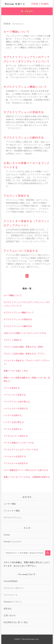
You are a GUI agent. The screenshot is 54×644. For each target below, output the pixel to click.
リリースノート (11, 595)
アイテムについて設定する (21, 251)
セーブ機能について (17, 32)
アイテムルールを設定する (16, 463)
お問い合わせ (10, 615)
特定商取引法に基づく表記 (16, 622)
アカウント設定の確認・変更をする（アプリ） (25, 354)
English (45, 4)
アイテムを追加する (13, 429)
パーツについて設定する (15, 395)
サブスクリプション (13, 518)
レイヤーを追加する (13, 415)
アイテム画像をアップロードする (19, 443)
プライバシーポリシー (14, 588)
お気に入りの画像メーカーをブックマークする (27, 165)
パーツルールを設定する (15, 456)
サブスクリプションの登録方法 (24, 112)
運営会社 (8, 609)
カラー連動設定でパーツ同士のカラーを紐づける (26, 470)
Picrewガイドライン (13, 602)
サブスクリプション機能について (25, 87)
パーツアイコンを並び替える (17, 402)
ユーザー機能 (10, 504)
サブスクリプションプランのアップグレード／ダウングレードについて (27, 59)
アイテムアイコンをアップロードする (21, 450)
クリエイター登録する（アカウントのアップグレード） (27, 223)
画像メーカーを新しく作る (16, 371)
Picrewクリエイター (13, 542)
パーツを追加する (12, 388)
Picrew (7, 535)
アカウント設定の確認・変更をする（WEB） (24, 347)
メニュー (29, 11)
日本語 (35, 4)
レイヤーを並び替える (14, 422)
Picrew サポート (15, 4)
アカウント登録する (17, 196)
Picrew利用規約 (11, 581)
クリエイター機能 (12, 511)
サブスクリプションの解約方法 (24, 138)
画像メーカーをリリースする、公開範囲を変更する (27, 477)
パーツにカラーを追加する (16, 408)
